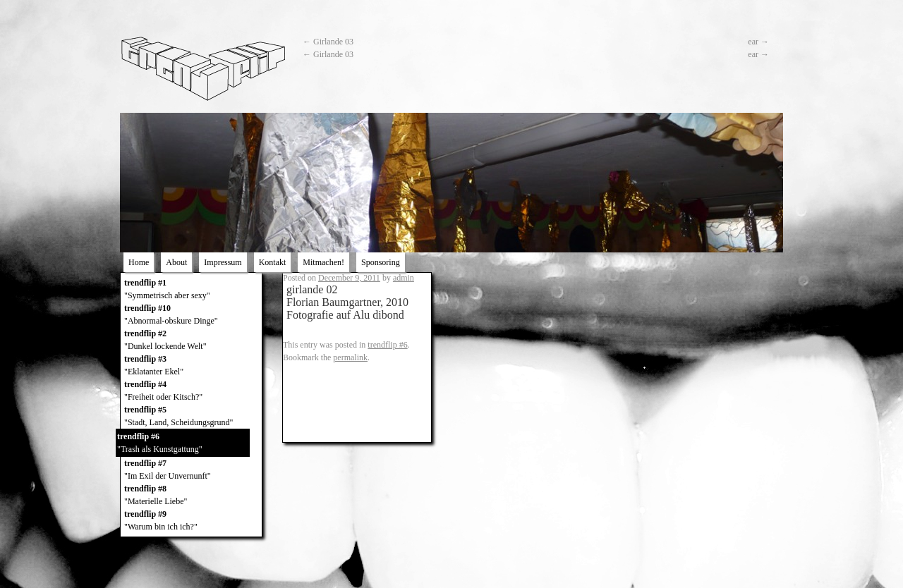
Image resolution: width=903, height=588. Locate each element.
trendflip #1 (191, 290)
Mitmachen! (323, 262)
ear (758, 42)
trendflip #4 (191, 391)
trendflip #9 (191, 521)
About (176, 262)
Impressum (223, 262)
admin (404, 278)
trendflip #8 (191, 496)
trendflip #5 (191, 417)
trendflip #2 (191, 341)
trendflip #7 (191, 470)
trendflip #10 (191, 315)
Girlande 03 (328, 42)
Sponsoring (381, 262)
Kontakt (273, 262)
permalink (350, 357)
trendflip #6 (183, 443)
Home (139, 262)
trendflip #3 (191, 366)
